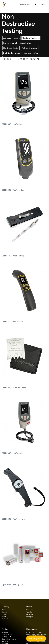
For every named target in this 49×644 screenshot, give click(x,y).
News (4, 617)
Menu (42, 5)
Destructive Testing (9, 639)
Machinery (6, 641)
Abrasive (5, 632)
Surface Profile (31, 53)
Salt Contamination (12, 53)
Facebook (30, 614)
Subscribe (24, 5)
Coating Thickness (31, 38)
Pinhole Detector (30, 48)
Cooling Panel (7, 635)
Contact (5, 614)
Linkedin (30, 610)
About (4, 610)
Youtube (29, 612)
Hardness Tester (11, 48)
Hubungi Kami (36, 638)
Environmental (10, 43)
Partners (5, 619)
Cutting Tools (7, 637)
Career (4, 612)
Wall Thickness (10, 58)
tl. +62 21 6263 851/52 (34, 632)
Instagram (30, 617)
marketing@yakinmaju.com (36, 635)
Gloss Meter (25, 43)
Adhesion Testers (11, 38)
